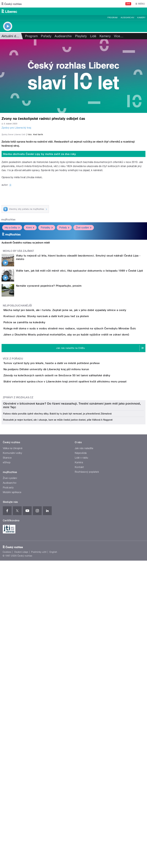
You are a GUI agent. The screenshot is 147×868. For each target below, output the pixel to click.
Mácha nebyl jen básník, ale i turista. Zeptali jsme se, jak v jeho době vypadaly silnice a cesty (77, 393)
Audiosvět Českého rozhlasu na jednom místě (26, 326)
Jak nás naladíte (84, 708)
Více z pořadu (13, 486)
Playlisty (81, 36)
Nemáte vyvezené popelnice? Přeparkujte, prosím (49, 368)
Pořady (46, 36)
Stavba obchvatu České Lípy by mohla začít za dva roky (39, 237)
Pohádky (47, 310)
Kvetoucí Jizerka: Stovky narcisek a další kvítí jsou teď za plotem (59, 408)
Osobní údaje (21, 811)
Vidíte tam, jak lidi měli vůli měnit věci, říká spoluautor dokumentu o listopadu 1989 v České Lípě (79, 353)
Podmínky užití (39, 811)
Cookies (7, 811)
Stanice (7, 717)
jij (10, 268)
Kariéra (79, 722)
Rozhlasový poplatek (87, 731)
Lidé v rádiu (81, 717)
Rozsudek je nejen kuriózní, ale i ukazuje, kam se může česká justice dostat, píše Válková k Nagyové (58, 679)
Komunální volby (12, 713)
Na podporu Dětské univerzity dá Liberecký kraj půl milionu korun (59, 506)
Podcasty (8, 747)
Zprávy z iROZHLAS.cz (18, 561)
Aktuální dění (11, 36)
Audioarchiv (127, 18)
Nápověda (81, 713)
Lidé (93, 36)
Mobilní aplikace (12, 752)
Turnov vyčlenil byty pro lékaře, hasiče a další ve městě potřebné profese (64, 491)
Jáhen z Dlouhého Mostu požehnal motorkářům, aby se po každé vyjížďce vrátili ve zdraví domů (79, 453)
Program (112, 18)
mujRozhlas (8, 302)
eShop (7, 722)
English (53, 811)
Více (119, 36)
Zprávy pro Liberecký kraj (16, 128)
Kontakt (79, 727)
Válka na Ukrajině (13, 708)
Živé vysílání (84, 310)
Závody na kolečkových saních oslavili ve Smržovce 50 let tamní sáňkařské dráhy (69, 521)
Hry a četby (12, 310)
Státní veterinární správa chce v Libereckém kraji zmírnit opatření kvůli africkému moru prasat (77, 536)
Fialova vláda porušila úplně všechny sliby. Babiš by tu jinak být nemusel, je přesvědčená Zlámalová (57, 673)
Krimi (30, 310)
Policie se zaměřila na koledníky (37, 423)
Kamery (141, 18)
